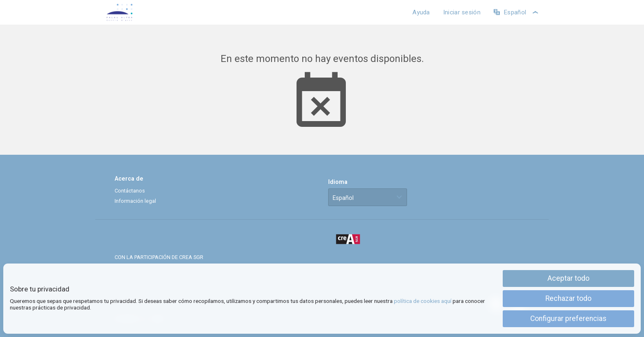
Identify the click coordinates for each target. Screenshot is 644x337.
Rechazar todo (568, 298)
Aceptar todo (568, 278)
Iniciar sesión (462, 12)
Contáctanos (130, 191)
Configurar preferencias (568, 319)
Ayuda (421, 12)
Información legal (135, 201)
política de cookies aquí (423, 301)
